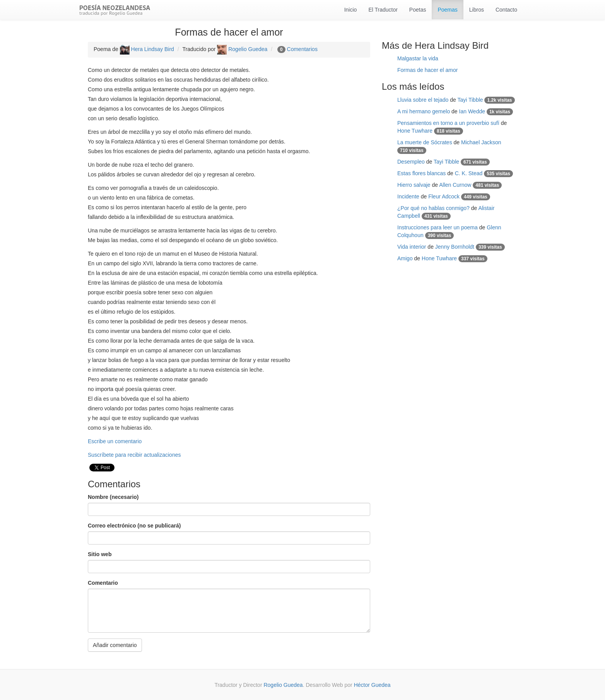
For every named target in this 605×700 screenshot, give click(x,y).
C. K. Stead (469, 173)
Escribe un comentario (115, 441)
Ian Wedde (472, 111)
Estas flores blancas (421, 173)
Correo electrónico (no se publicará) (134, 526)
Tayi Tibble (470, 100)
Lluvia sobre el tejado (423, 100)
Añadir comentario (115, 645)
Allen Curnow (455, 185)
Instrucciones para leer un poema (438, 227)
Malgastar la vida (418, 58)
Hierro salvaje (414, 185)
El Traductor (383, 10)
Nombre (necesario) (113, 497)
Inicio (351, 10)
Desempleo (411, 162)
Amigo (405, 258)
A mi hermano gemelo (424, 111)
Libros (477, 10)
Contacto (506, 10)
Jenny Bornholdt (455, 247)
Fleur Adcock (444, 196)
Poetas (418, 10)
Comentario (103, 583)
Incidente (408, 196)
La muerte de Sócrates (425, 142)
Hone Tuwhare (415, 131)
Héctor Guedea (372, 685)
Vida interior (412, 247)
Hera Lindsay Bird (147, 49)
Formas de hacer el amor (427, 70)
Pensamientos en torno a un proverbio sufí (448, 123)
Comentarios (302, 49)
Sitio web (100, 554)
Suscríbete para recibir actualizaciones (134, 455)
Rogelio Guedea (242, 49)
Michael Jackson (481, 142)
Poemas (447, 10)
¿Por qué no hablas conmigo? (433, 208)
